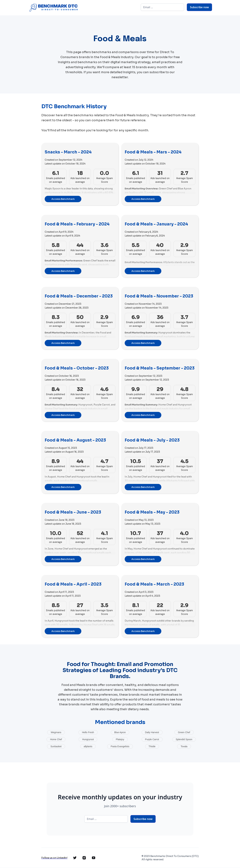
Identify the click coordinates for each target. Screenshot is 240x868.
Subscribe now (199, 7)
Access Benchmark (63, 199)
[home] (53, 8)
